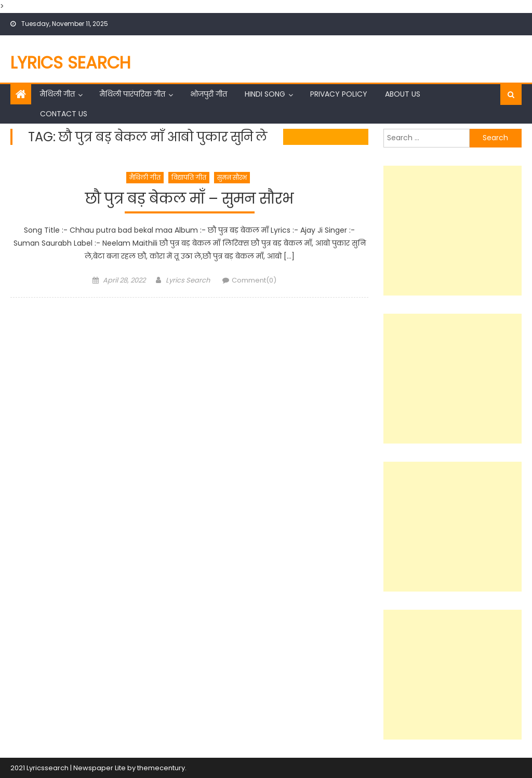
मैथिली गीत (57, 94)
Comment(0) (254, 280)
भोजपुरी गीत (209, 94)
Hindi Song (265, 94)
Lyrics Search (71, 63)
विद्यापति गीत (189, 177)
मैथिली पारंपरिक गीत (132, 94)
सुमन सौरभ (232, 177)
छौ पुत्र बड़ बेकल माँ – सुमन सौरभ (189, 199)
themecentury (161, 768)
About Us (403, 94)
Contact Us (64, 114)
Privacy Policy (339, 94)
